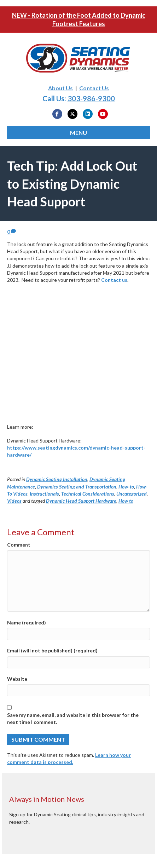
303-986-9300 (91, 98)
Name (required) (27, 623)
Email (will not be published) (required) (52, 650)
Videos (14, 501)
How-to (126, 487)
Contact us (114, 280)
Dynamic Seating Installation (57, 479)
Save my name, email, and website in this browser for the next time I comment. (73, 718)
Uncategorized (132, 494)
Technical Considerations (88, 494)
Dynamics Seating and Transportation (77, 487)
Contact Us (94, 88)
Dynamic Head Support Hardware (81, 501)
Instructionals (44, 494)
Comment (19, 545)
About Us (60, 88)
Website (17, 679)
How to (126, 501)
